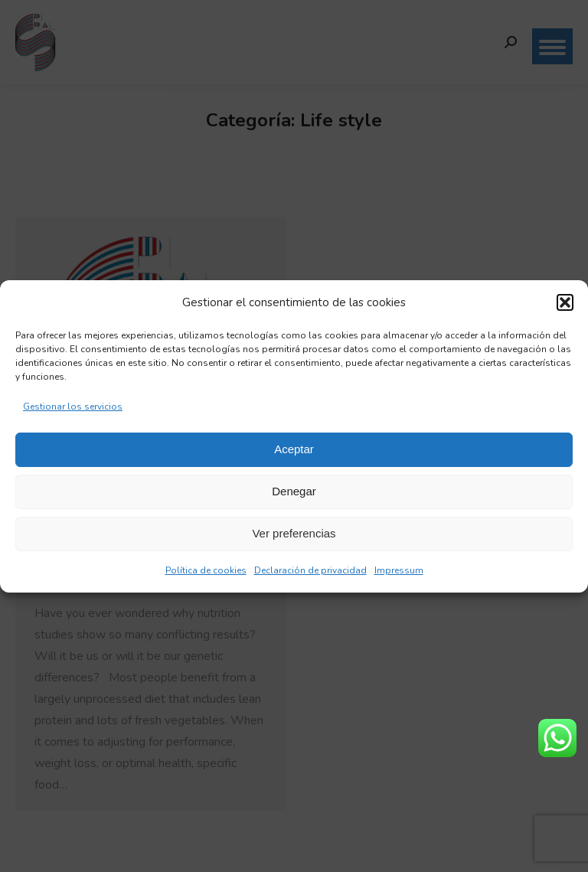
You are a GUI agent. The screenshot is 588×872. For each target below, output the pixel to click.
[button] (565, 302)
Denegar (294, 491)
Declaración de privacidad (310, 570)
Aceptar (294, 449)
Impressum (399, 570)
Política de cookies (206, 570)
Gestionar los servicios (73, 407)
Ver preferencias (294, 533)
